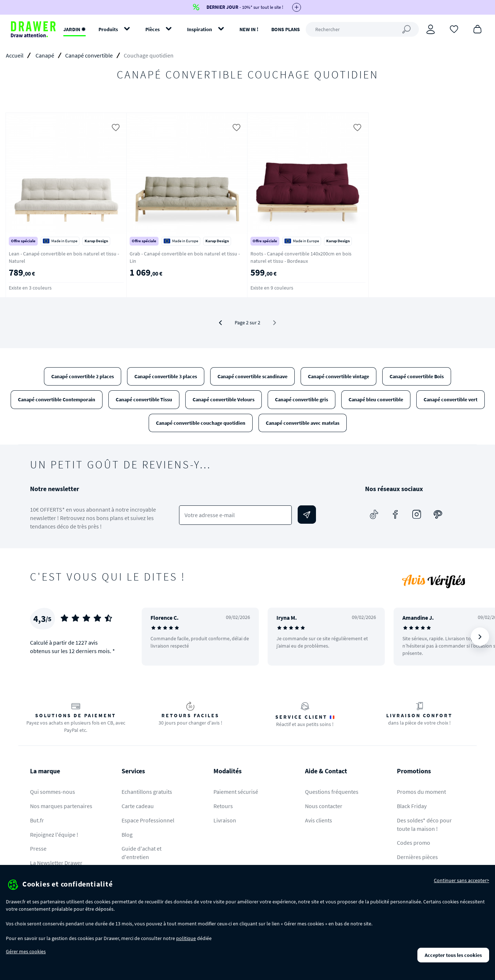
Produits (108, 29)
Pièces (152, 29)
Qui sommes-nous (53, 792)
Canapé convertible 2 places (83, 376)
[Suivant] (480, 637)
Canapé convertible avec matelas (303, 423)
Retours (223, 806)
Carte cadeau (138, 806)
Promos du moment (421, 792)
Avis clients (319, 820)
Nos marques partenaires (61, 806)
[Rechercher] (362, 29)
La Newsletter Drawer (56, 863)
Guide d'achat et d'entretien (142, 853)
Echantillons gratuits (147, 792)
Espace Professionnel (148, 820)
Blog (127, 835)
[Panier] (477, 29)
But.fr (37, 820)
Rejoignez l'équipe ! (54, 835)
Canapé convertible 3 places (166, 376)
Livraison (225, 820)
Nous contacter (324, 806)
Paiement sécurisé (236, 792)
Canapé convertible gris (302, 399)
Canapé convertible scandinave (252, 376)
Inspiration (200, 29)
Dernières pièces (417, 857)
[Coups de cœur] (454, 29)
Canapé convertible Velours (224, 399)
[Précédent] (220, 323)
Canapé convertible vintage (338, 376)
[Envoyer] (307, 515)
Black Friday (412, 806)
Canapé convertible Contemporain (57, 399)
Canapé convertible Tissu (144, 399)
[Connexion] (431, 29)
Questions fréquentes (332, 792)
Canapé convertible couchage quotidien (201, 423)
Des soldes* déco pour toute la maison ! (424, 824)
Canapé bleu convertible (376, 399)
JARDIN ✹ (75, 29)
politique (186, 938)
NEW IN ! (249, 29)
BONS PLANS (286, 29)
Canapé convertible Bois (417, 376)
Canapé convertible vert (451, 399)
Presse (38, 848)
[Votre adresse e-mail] (236, 515)
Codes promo (414, 843)
